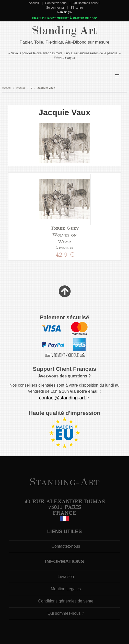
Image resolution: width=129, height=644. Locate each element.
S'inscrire (77, 8)
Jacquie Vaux (46, 88)
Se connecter (55, 8)
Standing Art (64, 31)
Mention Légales (66, 589)
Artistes (21, 88)
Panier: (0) (64, 12)
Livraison (66, 577)
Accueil (34, 3)
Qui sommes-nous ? (86, 3)
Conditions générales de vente (66, 601)
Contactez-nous (56, 3)
